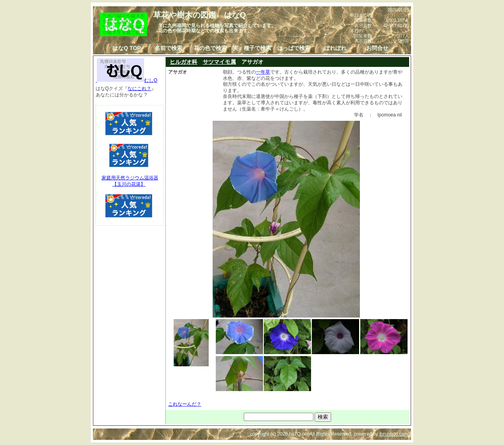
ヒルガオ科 (183, 62)
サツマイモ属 (219, 62)
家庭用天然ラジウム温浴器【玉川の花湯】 (130, 181)
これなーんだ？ (185, 404)
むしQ (127, 80)
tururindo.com (394, 434)
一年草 (263, 72)
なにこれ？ (139, 89)
